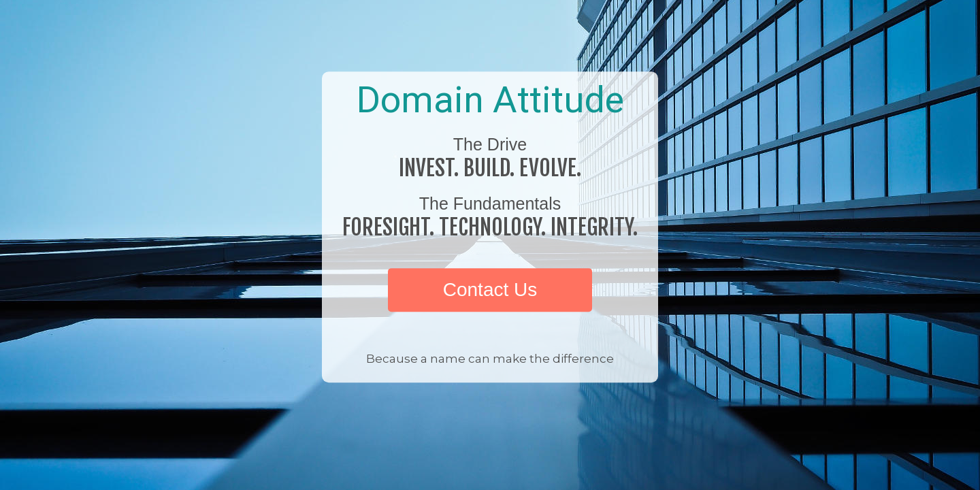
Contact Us (490, 290)
